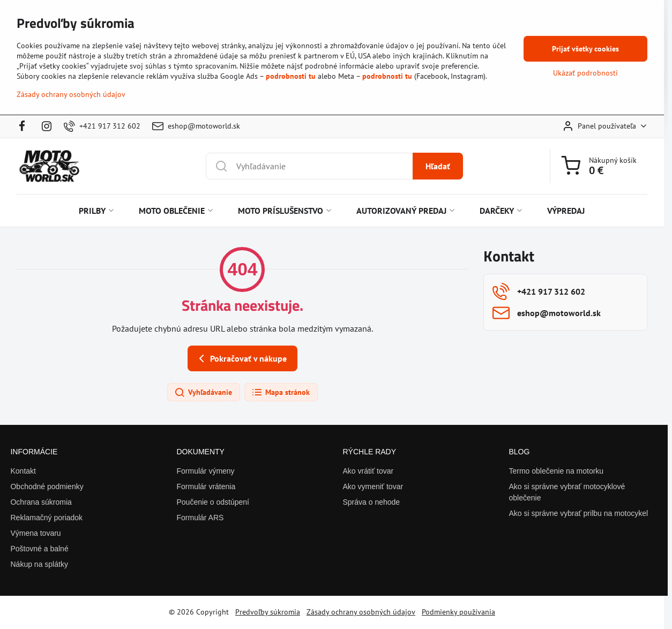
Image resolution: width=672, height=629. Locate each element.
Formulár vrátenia (206, 486)
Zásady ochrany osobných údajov (361, 612)
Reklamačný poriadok (46, 518)
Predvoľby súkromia (268, 612)
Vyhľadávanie (203, 393)
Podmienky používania (458, 612)
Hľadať (438, 166)
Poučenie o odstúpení (212, 502)
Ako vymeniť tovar (373, 486)
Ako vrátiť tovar (368, 471)
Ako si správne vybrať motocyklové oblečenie (567, 492)
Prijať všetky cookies (585, 49)
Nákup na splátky (39, 564)
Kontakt (23, 471)
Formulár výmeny (205, 471)
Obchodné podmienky (47, 486)
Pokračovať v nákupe (241, 358)
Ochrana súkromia (41, 502)
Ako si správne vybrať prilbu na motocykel (578, 513)
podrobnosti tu (291, 76)
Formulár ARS (200, 518)
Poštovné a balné (39, 549)
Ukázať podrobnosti (585, 73)
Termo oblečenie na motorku (556, 471)
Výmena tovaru (35, 533)
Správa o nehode (371, 502)
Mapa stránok (281, 393)
